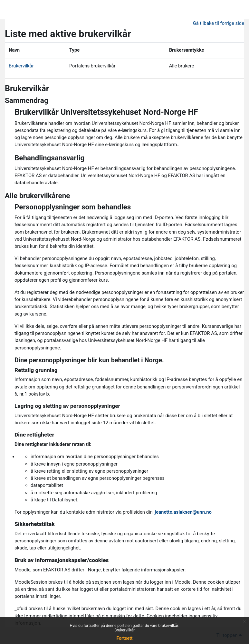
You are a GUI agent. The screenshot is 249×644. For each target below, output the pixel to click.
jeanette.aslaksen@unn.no (183, 512)
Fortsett (125, 638)
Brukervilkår (124, 630)
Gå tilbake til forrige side (219, 23)
